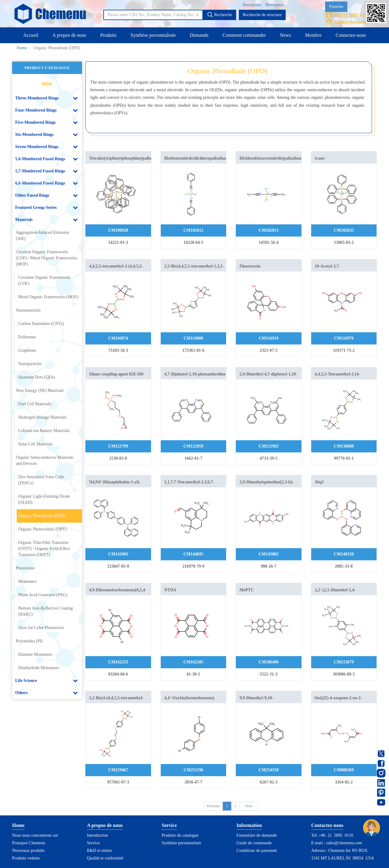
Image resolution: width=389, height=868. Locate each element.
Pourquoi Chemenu (29, 843)
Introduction (97, 835)
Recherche (220, 15)
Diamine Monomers (35, 654)
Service (93, 843)
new (47, 83)
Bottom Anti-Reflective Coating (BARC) (46, 611)
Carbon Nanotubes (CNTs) (41, 324)
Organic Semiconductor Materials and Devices (45, 460)
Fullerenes (27, 337)
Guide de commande (254, 843)
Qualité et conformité (105, 858)
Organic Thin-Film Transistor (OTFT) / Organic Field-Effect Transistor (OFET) (44, 549)
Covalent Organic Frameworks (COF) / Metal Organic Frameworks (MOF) (46, 258)
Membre (313, 35)
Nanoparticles (30, 364)
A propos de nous (69, 35)
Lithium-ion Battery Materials (44, 431)
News (285, 35)
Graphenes (27, 350)
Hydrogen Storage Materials (42, 417)
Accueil (31, 35)
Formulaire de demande (257, 835)
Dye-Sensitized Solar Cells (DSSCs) (41, 480)
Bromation (275, 5)
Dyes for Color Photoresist (41, 628)
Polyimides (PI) (29, 641)
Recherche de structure (262, 15)
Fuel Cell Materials (35, 404)
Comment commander (244, 35)
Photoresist (25, 568)
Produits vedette (26, 858)
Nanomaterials (28, 310)
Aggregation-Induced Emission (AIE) (42, 235)
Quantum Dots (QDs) (37, 377)
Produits (108, 35)
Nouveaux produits (28, 851)
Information (249, 825)
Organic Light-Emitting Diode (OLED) (44, 499)
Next (249, 806)
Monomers (28, 581)
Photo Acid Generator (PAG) (43, 595)
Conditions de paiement (257, 851)
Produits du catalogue (180, 835)
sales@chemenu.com (355, 22)
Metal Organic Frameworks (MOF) (48, 297)
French (336, 7)
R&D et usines (99, 851)
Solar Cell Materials (35, 444)
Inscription (252, 5)
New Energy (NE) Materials (40, 391)
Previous (213, 806)
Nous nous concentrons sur (35, 835)
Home (22, 48)
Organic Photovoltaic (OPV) (43, 529)
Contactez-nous (351, 35)
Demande (199, 35)
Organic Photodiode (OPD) (41, 516)
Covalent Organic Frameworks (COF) (44, 280)
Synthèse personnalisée (153, 35)
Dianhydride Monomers (39, 668)
